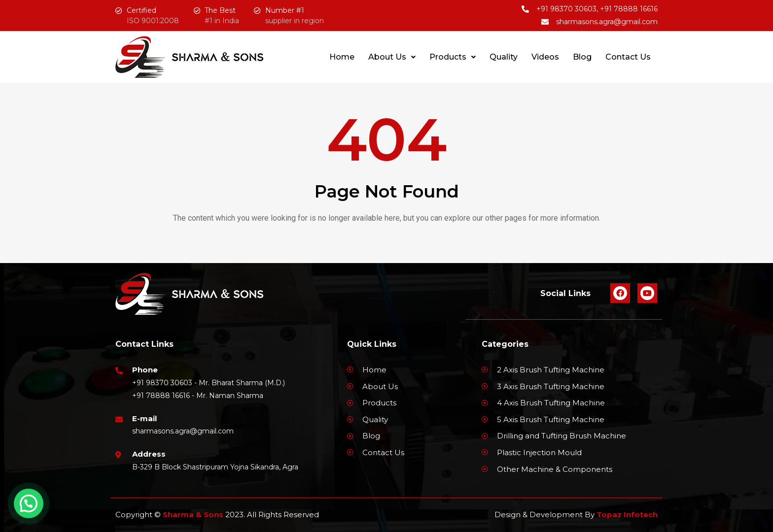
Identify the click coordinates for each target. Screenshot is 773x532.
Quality (504, 57)
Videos (545, 57)
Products (453, 57)
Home (342, 57)
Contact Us (628, 57)
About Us (392, 57)
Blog (582, 57)
